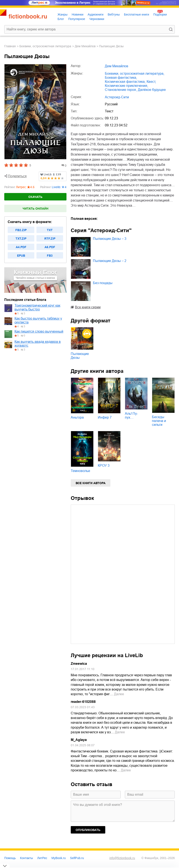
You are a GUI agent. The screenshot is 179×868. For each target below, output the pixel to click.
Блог (61, 19)
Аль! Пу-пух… (131, 415)
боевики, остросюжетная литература (45, 46)
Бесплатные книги (137, 14)
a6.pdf (50, 247)
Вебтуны (114, 14)
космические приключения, (126, 86)
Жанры (62, 14)
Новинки (77, 14)
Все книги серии (88, 307)
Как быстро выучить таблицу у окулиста (38, 320)
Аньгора (77, 417)
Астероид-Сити (117, 97)
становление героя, (121, 90)
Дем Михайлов (85, 46)
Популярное (77, 19)
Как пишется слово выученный (39, 331)
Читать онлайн (35, 209)
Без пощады (103, 283)
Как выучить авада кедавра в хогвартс (38, 344)
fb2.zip (21, 230)
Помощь (10, 858)
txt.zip (21, 239)
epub (21, 256)
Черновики (97, 19)
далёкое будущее (152, 90)
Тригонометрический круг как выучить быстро (37, 307)
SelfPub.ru (77, 858)
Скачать (35, 197)
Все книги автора (91, 483)
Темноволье (80, 471)
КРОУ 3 (104, 465)
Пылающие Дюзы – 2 (110, 261)
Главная (10, 46)
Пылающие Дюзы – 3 (110, 239)
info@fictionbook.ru (122, 858)
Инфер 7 (105, 417)
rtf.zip (50, 239)
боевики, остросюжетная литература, (135, 74)
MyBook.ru (59, 858)
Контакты (26, 858)
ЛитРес (42, 858)
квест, (151, 82)
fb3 (50, 256)
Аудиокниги (95, 14)
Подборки (160, 14)
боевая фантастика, (121, 78)
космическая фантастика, (125, 82)
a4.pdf (21, 247)
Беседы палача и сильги (159, 421)
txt (50, 230)
